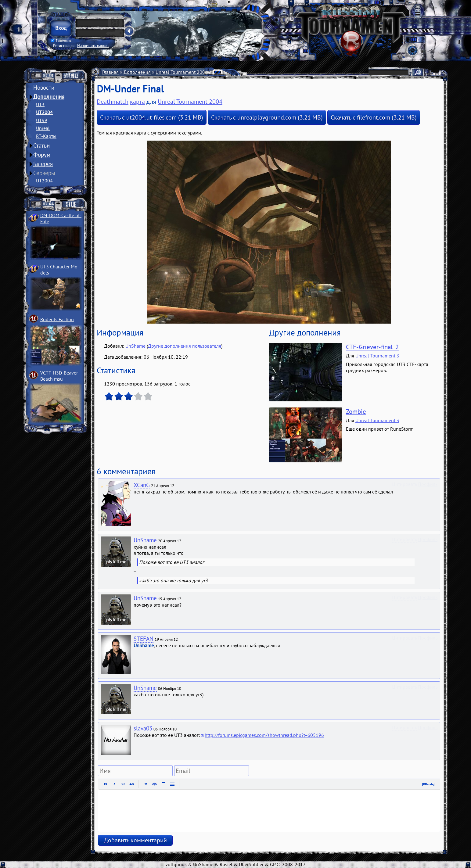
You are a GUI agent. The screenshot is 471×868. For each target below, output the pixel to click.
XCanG (142, 485)
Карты (219, 72)
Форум (42, 155)
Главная (110, 72)
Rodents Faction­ (57, 319)
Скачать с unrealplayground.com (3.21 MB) (267, 117)
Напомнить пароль (93, 45)
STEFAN (144, 639)
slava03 (143, 728)
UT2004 (44, 112)
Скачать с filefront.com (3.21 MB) (374, 117)
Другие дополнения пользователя (185, 346)
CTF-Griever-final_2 (372, 347)
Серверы (44, 173)
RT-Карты (46, 136)
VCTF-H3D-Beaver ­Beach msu (61, 376)
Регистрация (64, 45)
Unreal (43, 128)
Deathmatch (243, 72)
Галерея (43, 164)
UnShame (135, 346)
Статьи (41, 145)
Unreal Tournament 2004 (182, 72)
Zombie (356, 412)
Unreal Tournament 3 (377, 356)
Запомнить (61, 41)
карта (137, 102)
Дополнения (49, 97)
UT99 (42, 120)
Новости (44, 88)
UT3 (40, 104)
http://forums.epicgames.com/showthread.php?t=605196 (264, 735)
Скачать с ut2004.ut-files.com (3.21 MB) (152, 117)
